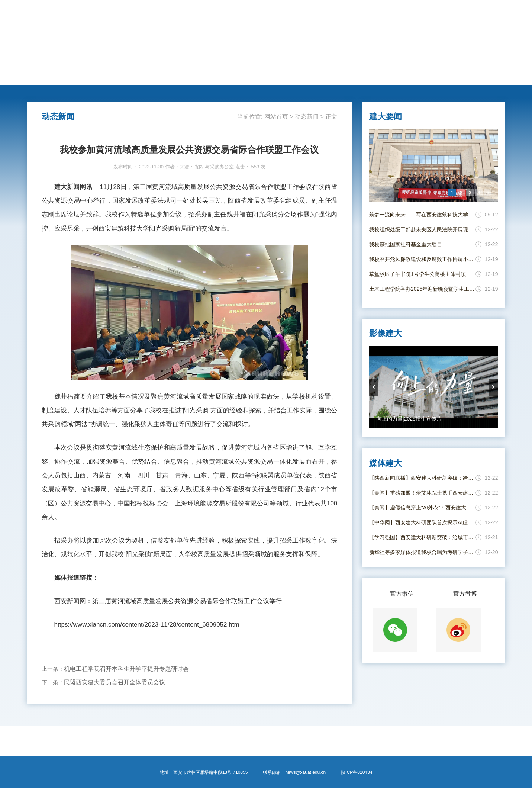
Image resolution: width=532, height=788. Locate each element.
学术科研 (168, 75)
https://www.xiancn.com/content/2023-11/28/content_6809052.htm (147, 625)
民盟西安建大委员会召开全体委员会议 (115, 682)
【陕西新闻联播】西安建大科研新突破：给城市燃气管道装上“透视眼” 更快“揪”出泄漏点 (422, 478)
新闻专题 (293, 75)
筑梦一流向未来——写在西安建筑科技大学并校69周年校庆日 (422, 215)
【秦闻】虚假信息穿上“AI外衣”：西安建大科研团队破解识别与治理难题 (422, 508)
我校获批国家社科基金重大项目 (406, 244)
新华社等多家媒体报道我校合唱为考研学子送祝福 (422, 552)
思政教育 (262, 75)
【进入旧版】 (490, 14)
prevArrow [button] (374, 387)
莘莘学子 (230, 75)
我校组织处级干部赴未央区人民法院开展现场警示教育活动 (422, 229)
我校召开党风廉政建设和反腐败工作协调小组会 (422, 259)
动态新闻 (105, 75)
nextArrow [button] (493, 387)
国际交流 (199, 75)
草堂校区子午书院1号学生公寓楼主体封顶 (417, 274)
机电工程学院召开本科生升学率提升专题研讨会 (126, 669)
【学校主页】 (457, 14)
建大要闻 (74, 75)
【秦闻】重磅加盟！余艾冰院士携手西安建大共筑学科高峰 (422, 493)
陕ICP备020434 (357, 772)
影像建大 (387, 75)
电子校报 (356, 75)
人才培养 (136, 75)
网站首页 (42, 75)
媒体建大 (324, 75)
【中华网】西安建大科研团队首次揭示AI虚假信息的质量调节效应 (422, 522)
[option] (434, 165)
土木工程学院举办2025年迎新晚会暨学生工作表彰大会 (422, 289)
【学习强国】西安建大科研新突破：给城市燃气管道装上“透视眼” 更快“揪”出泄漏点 (422, 537)
